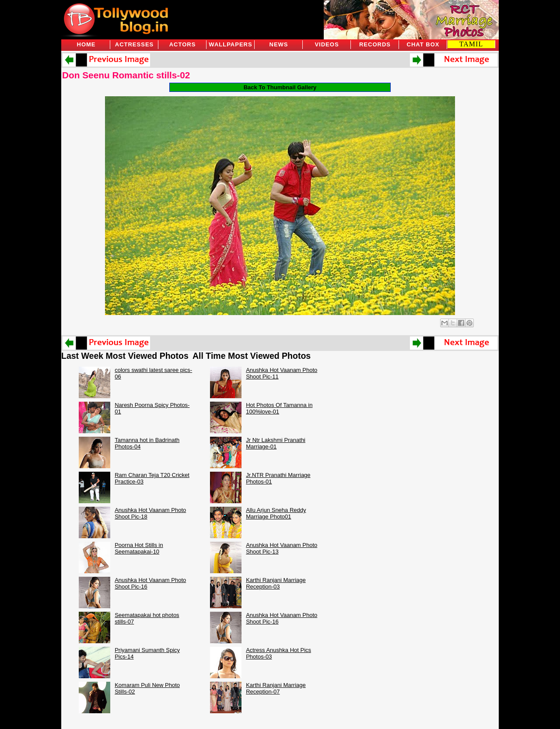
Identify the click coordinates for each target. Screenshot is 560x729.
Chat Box (423, 44)
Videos (327, 44)
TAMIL (471, 44)
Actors (183, 44)
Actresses (134, 44)
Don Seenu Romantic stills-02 (126, 75)
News (279, 44)
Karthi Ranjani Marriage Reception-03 (276, 583)
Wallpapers (230, 44)
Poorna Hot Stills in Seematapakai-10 (139, 548)
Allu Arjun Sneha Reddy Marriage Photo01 (276, 513)
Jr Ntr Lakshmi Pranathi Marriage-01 (276, 443)
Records (375, 44)
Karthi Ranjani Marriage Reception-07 (276, 688)
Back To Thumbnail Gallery (280, 87)
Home (86, 44)
